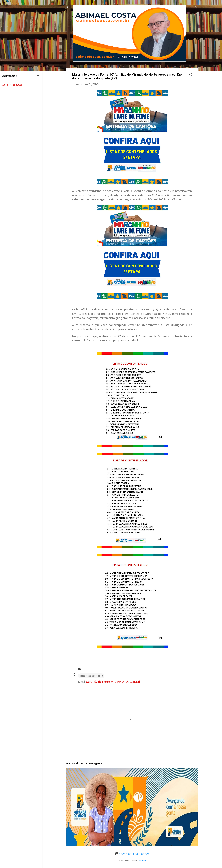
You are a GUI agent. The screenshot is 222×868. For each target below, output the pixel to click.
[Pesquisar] (196, 8)
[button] (190, 75)
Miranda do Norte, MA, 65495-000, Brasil (113, 682)
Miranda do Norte (91, 676)
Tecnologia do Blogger (132, 854)
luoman (142, 860)
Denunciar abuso (12, 85)
